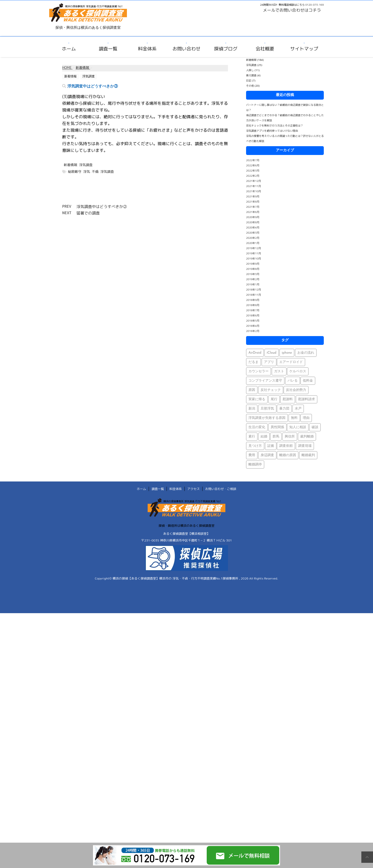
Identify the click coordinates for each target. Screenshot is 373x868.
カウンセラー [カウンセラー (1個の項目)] (259, 371)
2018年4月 (253, 326)
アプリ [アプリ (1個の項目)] (269, 362)
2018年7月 (253, 310)
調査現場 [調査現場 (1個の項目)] (305, 446)
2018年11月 (253, 295)
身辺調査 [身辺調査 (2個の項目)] (267, 455)
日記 (249, 80)
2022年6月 (253, 165)
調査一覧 (108, 49)
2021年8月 (253, 202)
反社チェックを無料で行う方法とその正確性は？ (275, 125)
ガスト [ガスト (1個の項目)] (279, 371)
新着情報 (70, 165)
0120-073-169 (315, 5)
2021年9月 (253, 196)
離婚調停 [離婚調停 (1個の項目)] (255, 465)
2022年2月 (253, 176)
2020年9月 (253, 217)
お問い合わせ (187, 49)
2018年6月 (253, 315)
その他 (250, 86)
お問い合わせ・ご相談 (221, 489)
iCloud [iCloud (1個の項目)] (272, 353)
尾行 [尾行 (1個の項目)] (274, 399)
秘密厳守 (75, 172)
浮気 (87, 172)
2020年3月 (253, 233)
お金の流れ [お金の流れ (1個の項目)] (306, 353)
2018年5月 (253, 321)
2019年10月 (253, 258)
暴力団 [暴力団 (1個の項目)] (284, 409)
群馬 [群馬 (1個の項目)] (276, 437)
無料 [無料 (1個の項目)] (294, 418)
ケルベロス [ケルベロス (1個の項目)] (298, 371)
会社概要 (265, 49)
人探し (250, 70)
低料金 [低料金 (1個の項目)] (308, 381)
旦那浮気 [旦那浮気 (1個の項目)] (267, 409)
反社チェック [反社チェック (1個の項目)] (271, 390)
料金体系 (147, 49)
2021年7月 (253, 207)
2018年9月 (253, 300)
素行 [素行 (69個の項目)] (252, 437)
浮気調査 (86, 165)
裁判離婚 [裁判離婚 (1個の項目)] (307, 437)
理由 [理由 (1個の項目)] (306, 418)
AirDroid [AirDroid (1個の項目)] (255, 353)
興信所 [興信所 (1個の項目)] (290, 437)
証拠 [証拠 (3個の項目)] (271, 446)
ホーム (69, 49)
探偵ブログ (226, 49)
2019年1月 (253, 284)
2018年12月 (253, 290)
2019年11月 (253, 253)
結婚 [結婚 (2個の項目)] (264, 437)
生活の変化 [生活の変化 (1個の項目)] (257, 427)
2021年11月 (253, 186)
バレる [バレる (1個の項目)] (293, 381)
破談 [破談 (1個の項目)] (315, 427)
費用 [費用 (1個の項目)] (252, 455)
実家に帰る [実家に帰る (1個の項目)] (257, 399)
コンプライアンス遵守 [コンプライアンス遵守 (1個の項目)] (265, 381)
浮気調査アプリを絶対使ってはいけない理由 (272, 131)
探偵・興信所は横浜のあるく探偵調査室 (187, 526)
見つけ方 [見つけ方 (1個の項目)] (255, 446)
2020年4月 (253, 227)
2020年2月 (253, 238)
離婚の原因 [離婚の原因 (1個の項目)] (288, 455)
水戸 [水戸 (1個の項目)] (298, 409)
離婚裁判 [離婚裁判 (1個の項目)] (308, 455)
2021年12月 (253, 181)
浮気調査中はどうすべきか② (102, 207)
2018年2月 (253, 331)
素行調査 (251, 75)
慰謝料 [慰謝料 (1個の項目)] (288, 399)
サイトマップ (304, 49)
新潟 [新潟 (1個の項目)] (252, 409)
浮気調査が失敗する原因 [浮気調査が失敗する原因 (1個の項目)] (267, 418)
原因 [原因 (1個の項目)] (252, 390)
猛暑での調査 (88, 213)
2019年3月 (253, 274)
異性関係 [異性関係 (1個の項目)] (277, 427)
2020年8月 (253, 222)
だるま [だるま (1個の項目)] (253, 362)
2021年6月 (253, 212)
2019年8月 (253, 269)
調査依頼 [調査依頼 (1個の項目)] (286, 446)
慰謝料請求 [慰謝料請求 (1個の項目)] (307, 399)
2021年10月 (253, 191)
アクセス (193, 489)
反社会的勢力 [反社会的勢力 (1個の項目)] (296, 390)
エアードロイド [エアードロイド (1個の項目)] (291, 362)
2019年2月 (253, 279)
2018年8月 (253, 305)
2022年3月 (253, 170)
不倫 (95, 172)
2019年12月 (253, 248)
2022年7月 (253, 160)
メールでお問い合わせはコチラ (292, 10)
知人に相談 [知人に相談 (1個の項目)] (298, 427)
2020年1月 (253, 243)
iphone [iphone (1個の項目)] (287, 353)
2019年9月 (253, 264)
